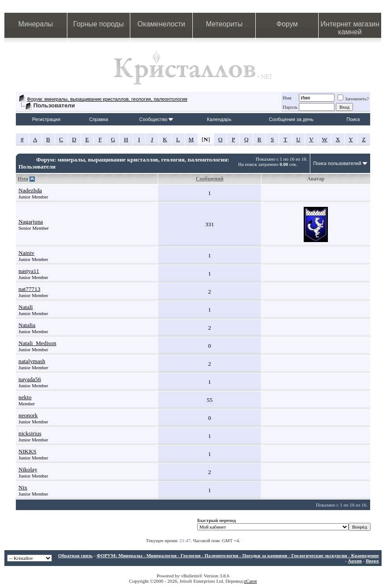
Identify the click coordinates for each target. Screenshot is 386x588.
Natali (26, 307)
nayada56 (30, 379)
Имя (287, 98)
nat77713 (29, 289)
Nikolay (28, 469)
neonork (28, 415)
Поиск (353, 119)
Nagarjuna (31, 222)
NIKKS (28, 451)
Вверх (372, 561)
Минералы (36, 24)
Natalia (27, 325)
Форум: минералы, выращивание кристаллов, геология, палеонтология (107, 99)
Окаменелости (161, 24)
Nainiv (26, 253)
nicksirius (30, 433)
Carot (251, 581)
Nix (23, 487)
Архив (355, 561)
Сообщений (210, 179)
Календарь (219, 119)
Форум (287, 24)
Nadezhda (30, 190)
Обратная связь (75, 555)
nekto (25, 397)
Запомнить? (353, 99)
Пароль (290, 107)
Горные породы (98, 24)
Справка (98, 119)
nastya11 (29, 271)
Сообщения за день (291, 119)
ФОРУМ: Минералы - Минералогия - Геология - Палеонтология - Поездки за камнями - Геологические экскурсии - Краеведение (238, 555)
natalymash (32, 361)
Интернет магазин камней (350, 28)
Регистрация (46, 119)
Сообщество (156, 119)
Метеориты (224, 24)
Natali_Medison (37, 343)
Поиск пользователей (337, 163)
